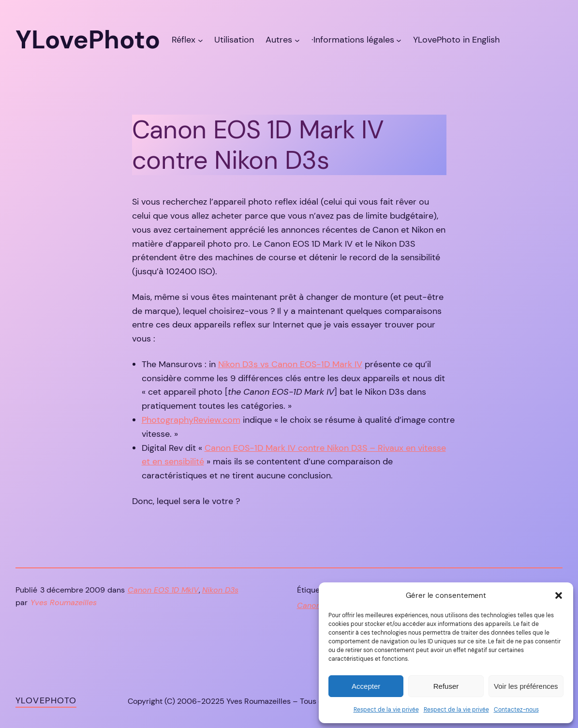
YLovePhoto (46, 700)
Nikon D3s (220, 590)
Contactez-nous (516, 710)
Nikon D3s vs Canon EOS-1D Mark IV (290, 364)
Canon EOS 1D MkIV (163, 590)
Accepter (366, 686)
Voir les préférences (526, 686)
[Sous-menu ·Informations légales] (399, 40)
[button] (559, 595)
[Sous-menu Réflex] (200, 40)
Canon (309, 605)
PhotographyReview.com (191, 420)
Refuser (446, 686)
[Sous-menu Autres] (297, 40)
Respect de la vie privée (386, 710)
